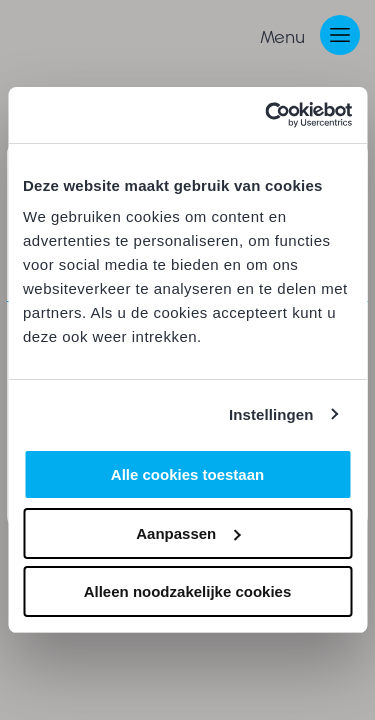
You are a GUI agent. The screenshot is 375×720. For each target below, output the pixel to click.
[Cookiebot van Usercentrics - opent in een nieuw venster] (267, 115)
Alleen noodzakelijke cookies (188, 591)
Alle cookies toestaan (187, 474)
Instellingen (271, 414)
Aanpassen (188, 533)
